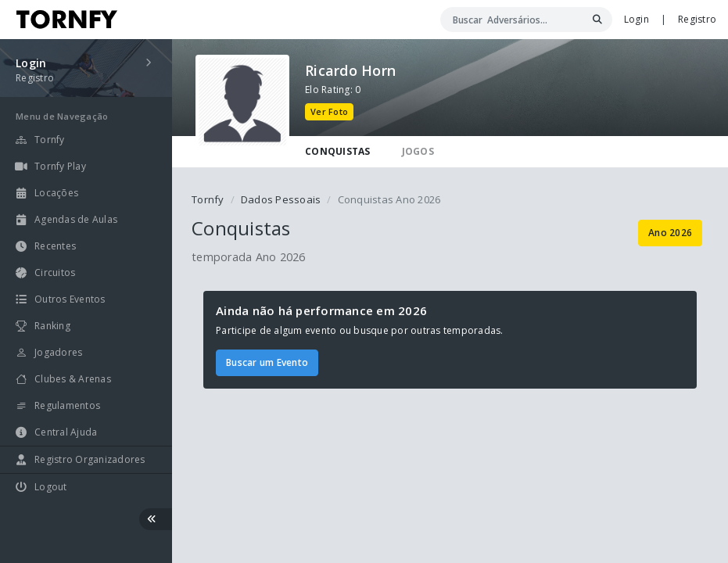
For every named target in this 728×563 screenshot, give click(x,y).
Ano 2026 (670, 233)
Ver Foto (329, 111)
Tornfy (208, 199)
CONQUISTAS (338, 151)
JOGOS (418, 151)
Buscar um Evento (267, 362)
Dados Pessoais (281, 199)
